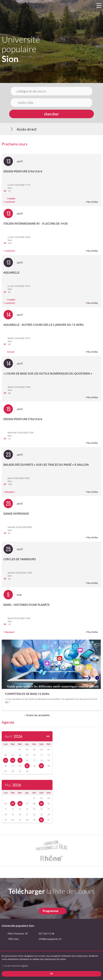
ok (52, 974)
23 (27, 766)
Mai (13, 785)
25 (41, 766)
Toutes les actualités (38, 715)
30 (41, 820)
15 (20, 760)
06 (20, 804)
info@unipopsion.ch (50, 939)
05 (13, 804)
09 (41, 804)
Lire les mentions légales (16, 966)
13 (6, 760)
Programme (51, 911)
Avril (14, 736)
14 (13, 760)
